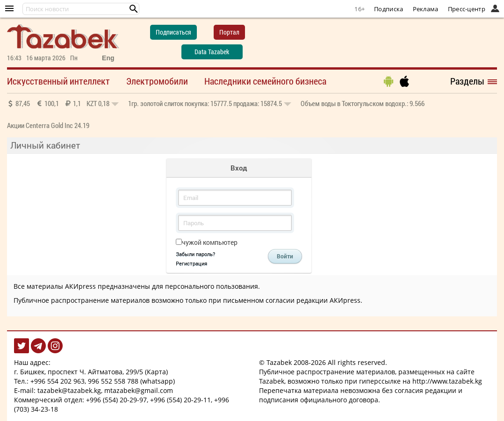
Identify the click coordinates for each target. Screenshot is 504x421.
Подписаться (173, 32)
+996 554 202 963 (58, 381)
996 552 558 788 (113, 381)
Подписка (389, 9)
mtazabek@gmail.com (139, 390)
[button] (134, 9)
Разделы (467, 81)
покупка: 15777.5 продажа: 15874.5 (210, 103)
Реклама (426, 9)
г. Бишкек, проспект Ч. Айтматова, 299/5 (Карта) (91, 372)
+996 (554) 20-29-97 (116, 400)
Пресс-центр (467, 9)
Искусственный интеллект (58, 81)
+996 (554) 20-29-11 (180, 400)
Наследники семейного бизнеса (265, 81)
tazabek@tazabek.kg (69, 390)
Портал (229, 32)
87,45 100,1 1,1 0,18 (63, 103)
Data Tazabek (212, 52)
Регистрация (191, 263)
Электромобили (157, 81)
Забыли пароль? (195, 254)
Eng (108, 58)
